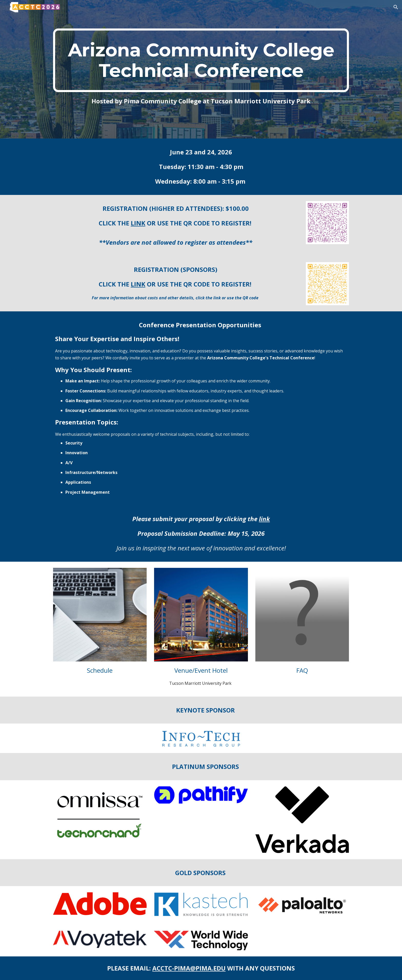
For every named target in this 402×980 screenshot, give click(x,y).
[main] (201, 60)
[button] (396, 7)
